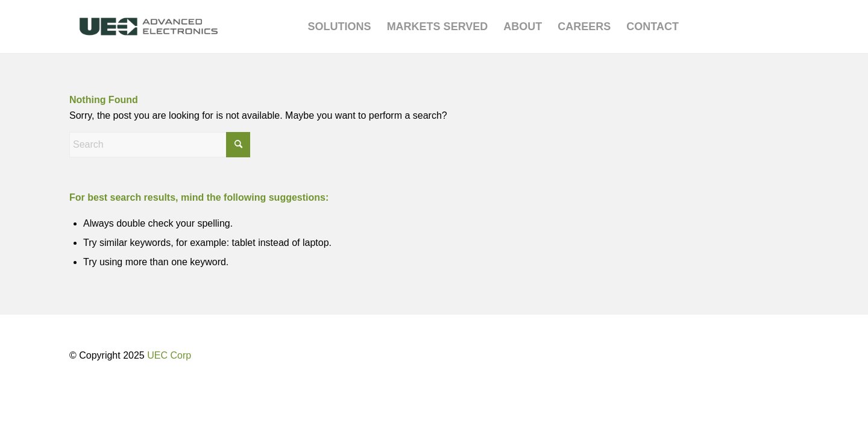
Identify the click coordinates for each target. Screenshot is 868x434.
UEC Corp (169, 355)
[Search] (160, 145)
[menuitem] (340, 27)
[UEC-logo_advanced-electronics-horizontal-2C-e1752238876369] (149, 27)
